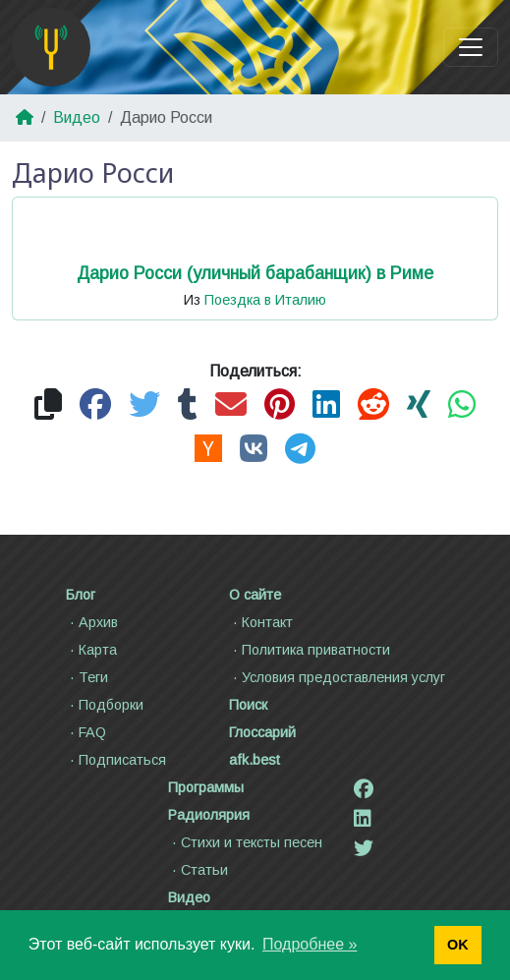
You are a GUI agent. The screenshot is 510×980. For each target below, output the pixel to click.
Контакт (261, 622)
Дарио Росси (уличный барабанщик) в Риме (255, 273)
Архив (92, 622)
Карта (91, 650)
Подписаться (116, 760)
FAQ (86, 732)
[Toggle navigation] (471, 47)
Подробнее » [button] (310, 944)
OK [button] (458, 945)
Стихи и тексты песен (245, 842)
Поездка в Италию (265, 300)
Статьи (198, 870)
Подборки (105, 705)
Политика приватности (310, 650)
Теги (87, 677)
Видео (77, 117)
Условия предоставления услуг (337, 677)
